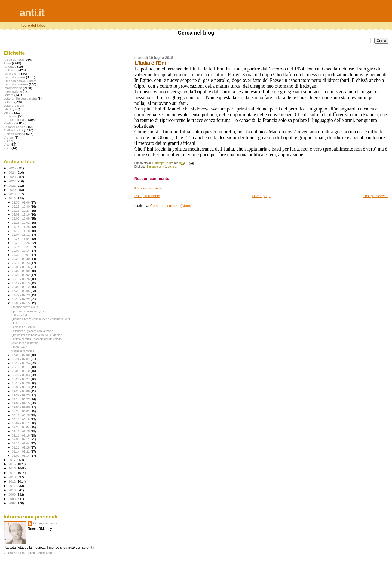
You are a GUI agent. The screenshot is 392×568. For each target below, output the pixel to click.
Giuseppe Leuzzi (46, 523)
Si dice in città (13, 130)
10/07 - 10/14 (21, 251)
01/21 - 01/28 (21, 447)
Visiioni (9, 137)
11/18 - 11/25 (21, 227)
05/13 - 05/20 (21, 383)
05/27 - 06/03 (21, 375)
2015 (12, 468)
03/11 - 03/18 (21, 419)
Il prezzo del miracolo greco (28, 311)
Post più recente (147, 196)
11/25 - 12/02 (21, 223)
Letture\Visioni (14, 105)
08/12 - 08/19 (21, 283)
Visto (7, 148)
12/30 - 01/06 (21, 202)
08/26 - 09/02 (21, 275)
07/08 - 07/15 (21, 303)
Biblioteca (10, 70)
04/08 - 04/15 (21, 403)
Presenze (10, 116)
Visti (7, 144)
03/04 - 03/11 (21, 423)
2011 (12, 486)
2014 (12, 473)
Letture (8, 102)
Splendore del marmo (25, 343)
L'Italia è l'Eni (19, 323)
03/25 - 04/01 (21, 411)
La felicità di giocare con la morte (32, 331)
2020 (12, 190)
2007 (12, 503)
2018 (12, 198)
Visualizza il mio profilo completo (28, 553)
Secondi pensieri (15, 127)
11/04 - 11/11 (21, 235)
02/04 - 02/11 (21, 439)
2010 (12, 490)
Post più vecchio (376, 196)
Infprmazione (13, 91)
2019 (12, 194)
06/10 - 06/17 (21, 367)
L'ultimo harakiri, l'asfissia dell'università (36, 339)
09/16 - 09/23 (21, 263)
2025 (12, 168)
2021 (12, 185)
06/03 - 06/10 (21, 371)
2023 (12, 177)
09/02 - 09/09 (21, 271)
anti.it (32, 13)
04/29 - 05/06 (21, 391)
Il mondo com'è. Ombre (20, 81)
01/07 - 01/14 (21, 456)
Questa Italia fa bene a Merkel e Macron (36, 335)
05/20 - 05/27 (21, 379)
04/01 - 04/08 (21, 407)
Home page (261, 196)
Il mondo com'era (16, 84)
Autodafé (10, 67)
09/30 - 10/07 (21, 255)
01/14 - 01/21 (21, 452)
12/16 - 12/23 (21, 211)
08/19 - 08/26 (21, 279)
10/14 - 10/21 (21, 247)
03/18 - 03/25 (21, 415)
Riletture (10, 123)
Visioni (8, 141)
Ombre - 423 (19, 347)
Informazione (13, 88)
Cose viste (11, 74)
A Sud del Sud (14, 59)
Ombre (8, 113)
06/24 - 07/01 (21, 359)
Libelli (8, 109)
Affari (7, 63)
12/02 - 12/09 (21, 219)
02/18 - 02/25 (21, 431)
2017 (12, 460)
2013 (12, 477)
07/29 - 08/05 (21, 291)
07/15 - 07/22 (21, 299)
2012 (12, 481)
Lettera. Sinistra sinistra (20, 98)
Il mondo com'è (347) (24, 307)
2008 (12, 499)
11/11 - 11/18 (21, 231)
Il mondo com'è (157, 167)
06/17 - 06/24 (21, 363)
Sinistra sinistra (14, 134)
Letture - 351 (19, 315)
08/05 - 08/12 (21, 287)
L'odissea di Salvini (23, 327)
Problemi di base (15, 120)
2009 (12, 494)
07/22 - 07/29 (21, 295)
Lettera (172, 167)
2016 (12, 464)
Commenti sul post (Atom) (171, 206)
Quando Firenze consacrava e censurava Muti (40, 319)
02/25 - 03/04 (21, 427)
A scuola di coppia (22, 351)
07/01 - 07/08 (21, 355)
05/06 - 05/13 (21, 387)
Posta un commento (148, 188)
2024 (12, 172)
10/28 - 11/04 (21, 239)
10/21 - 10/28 (21, 243)
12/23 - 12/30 (21, 207)
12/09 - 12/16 (21, 214)
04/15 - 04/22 (21, 399)
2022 (12, 181)
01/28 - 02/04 (21, 443)
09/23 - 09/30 (21, 259)
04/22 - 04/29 (21, 395)
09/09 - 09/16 (21, 267)
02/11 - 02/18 (21, 435)
